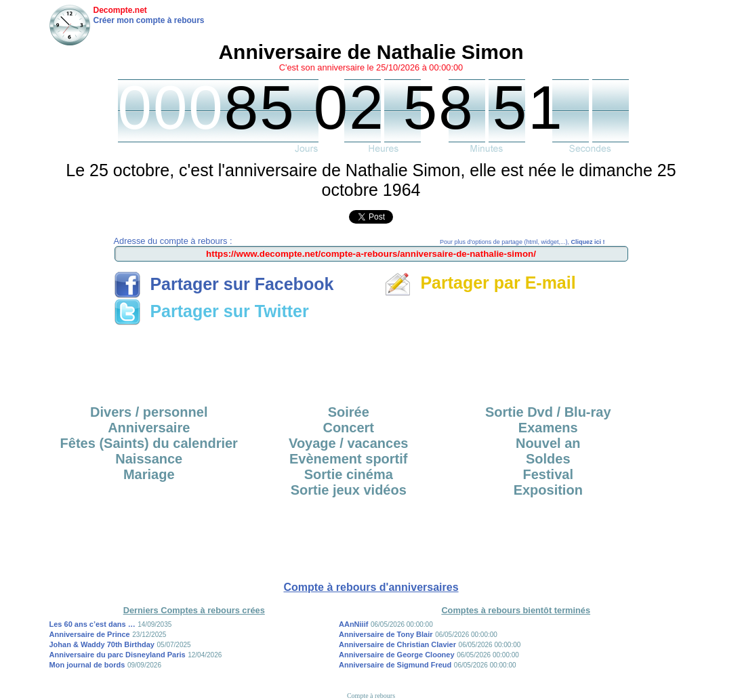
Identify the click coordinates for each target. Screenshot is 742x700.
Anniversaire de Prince (90, 634)
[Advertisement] (371, 361)
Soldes (548, 459)
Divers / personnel (149, 412)
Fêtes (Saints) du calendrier (149, 443)
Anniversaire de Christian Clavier (397, 644)
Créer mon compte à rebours (149, 20)
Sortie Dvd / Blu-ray (548, 412)
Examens (548, 428)
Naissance (149, 459)
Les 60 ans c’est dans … (92, 624)
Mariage (149, 474)
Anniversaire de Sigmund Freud (395, 665)
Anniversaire (149, 428)
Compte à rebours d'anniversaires (371, 587)
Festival (548, 474)
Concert (348, 428)
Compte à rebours (371, 696)
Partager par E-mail (480, 283)
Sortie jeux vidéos (349, 490)
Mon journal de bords (87, 665)
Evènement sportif (348, 459)
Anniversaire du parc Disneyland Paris (118, 655)
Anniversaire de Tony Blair (386, 634)
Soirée (349, 412)
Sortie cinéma (349, 474)
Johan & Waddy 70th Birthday (102, 644)
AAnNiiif (353, 624)
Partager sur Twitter (211, 311)
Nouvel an (548, 443)
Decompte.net (120, 10)
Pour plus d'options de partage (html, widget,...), (522, 242)
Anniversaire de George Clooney (397, 655)
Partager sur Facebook (224, 284)
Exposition (548, 490)
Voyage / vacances (348, 443)
